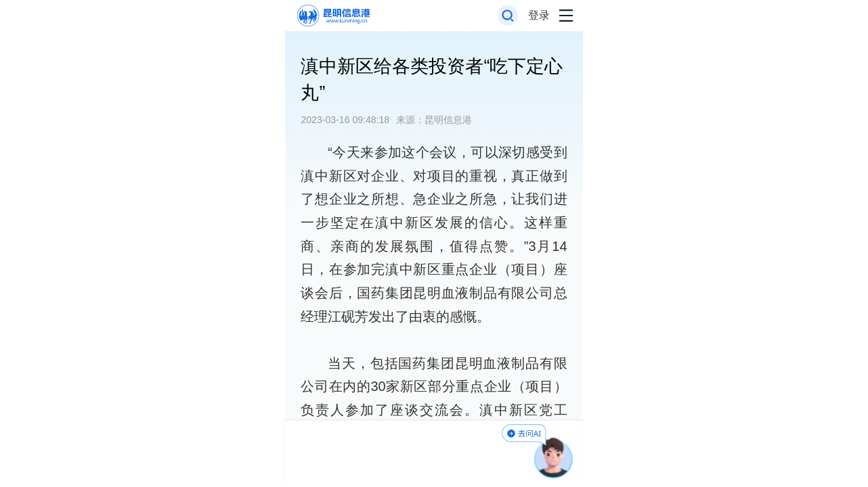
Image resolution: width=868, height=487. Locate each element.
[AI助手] (554, 458)
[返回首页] (333, 16)
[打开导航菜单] (566, 16)
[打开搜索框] (508, 16)
